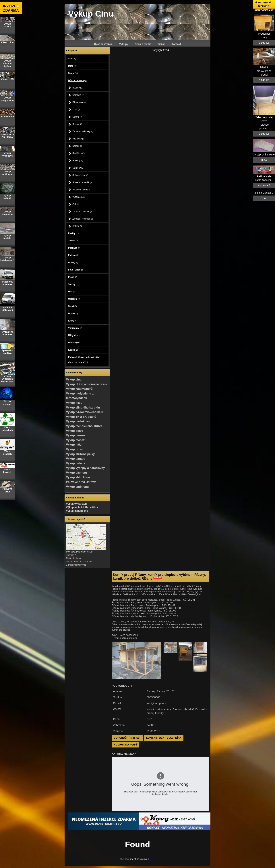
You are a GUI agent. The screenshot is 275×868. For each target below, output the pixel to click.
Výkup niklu (74, 403)
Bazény (78, 88)
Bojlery (77, 124)
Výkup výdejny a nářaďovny (85, 468)
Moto (72, 66)
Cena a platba (143, 44)
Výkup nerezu (75, 435)
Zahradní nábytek (82, 212)
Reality (74, 233)
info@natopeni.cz (157, 703)
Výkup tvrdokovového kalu (85, 412)
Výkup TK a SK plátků (81, 417)
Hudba (73, 313)
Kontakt (176, 44)
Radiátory (79, 153)
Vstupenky (75, 328)
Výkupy (124, 44)
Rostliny (78, 161)
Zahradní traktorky (83, 131)
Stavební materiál (82, 182)
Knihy (73, 321)
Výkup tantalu (76, 459)
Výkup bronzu (76, 449)
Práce (73, 277)
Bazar (161, 44)
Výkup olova (75, 431)
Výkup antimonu (77, 487)
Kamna (77, 117)
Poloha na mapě (125, 744)
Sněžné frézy (80, 175)
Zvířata (73, 241)
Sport (72, 306)
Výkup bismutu (77, 473)
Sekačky (78, 168)
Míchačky (78, 139)
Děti (72, 292)
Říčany (161, 691)
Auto (72, 59)
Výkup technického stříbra (84, 426)
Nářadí (77, 146)
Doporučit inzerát (127, 738)
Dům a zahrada (77, 80)
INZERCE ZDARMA (11, 8)
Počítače (74, 248)
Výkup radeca (75, 463)
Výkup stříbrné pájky (80, 454)
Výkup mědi (74, 445)
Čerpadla (78, 95)
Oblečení (74, 299)
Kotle (76, 110)
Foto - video (76, 270)
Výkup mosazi (76, 440)
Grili (76, 204)
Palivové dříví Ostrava (81, 482)
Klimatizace (79, 102)
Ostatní (77, 226)
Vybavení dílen (81, 190)
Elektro (73, 255)
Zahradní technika (83, 219)
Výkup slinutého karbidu (83, 408)
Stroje (73, 73)
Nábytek (74, 335)
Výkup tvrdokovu (78, 421)
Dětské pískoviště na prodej (264, 71)
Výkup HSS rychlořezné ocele (87, 384)
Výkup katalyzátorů (79, 389)
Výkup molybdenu (77, 511)
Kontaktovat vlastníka (164, 738)
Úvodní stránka (103, 44)
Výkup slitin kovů (78, 477)
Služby (74, 284)
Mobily (73, 263)
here (152, 859)
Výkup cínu (74, 379)
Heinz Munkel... (264, 193)
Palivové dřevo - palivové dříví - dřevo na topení (85, 360)
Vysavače (79, 197)
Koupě (73, 350)
